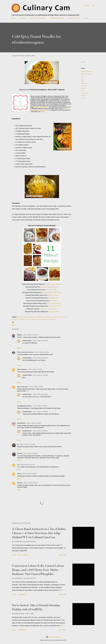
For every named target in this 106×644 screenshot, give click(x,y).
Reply (19, 348)
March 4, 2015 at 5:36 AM (30, 335)
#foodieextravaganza (87, 71)
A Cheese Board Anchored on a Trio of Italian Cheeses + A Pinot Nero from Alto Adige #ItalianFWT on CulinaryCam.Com (39, 533)
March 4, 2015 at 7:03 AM (36, 387)
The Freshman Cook (55, 306)
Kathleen (20, 453)
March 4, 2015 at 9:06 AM (40, 406)
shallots (83, 98)
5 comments (22, 594)
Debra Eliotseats (22, 369)
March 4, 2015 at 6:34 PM (30, 474)
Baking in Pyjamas (53, 295)
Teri (18, 464)
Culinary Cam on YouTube (38, 18)
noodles (83, 88)
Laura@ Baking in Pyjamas (24, 406)
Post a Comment (23, 555)
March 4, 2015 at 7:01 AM (35, 369)
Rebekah (20, 335)
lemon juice (84, 83)
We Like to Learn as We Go (53, 284)
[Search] (86, 5)
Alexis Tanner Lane (22, 387)
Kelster (19, 474)
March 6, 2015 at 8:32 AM (31, 483)
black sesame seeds (86, 74)
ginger (83, 81)
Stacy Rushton (21, 423)
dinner (83, 76)
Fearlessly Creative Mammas (49, 287)
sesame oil (84, 95)
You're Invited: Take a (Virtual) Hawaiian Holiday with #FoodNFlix (36, 607)
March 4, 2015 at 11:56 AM (28, 444)
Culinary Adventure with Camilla (52, 292)
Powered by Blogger (53, 637)
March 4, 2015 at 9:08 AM (34, 423)
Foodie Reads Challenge (57, 18)
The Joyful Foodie (51, 290)
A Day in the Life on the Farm (49, 309)
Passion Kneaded (54, 312)
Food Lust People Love (53, 303)
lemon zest (84, 86)
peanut (83, 91)
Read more (62, 555)
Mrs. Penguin (53, 301)
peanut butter (85, 93)
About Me (23, 18)
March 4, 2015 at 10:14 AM (40, 375)
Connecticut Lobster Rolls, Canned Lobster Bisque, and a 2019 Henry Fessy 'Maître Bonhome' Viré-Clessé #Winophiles (38, 570)
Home (13, 18)
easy (82, 79)
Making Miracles (53, 298)
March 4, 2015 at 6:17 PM (28, 464)
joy (18, 444)
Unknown (20, 483)
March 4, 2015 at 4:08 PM (31, 453)
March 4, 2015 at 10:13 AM (40, 341)
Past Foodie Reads (74, 18)
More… (87, 18)
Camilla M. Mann (27, 341)
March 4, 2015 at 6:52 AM (42, 352)
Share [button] (83, 62)
